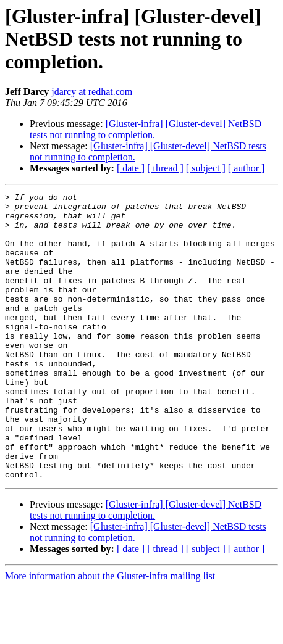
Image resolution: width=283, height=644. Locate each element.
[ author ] (247, 168)
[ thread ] (165, 168)
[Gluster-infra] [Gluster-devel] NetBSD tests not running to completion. (146, 129)
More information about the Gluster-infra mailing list (110, 633)
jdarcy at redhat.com (92, 92)
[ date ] (131, 168)
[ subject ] (206, 168)
